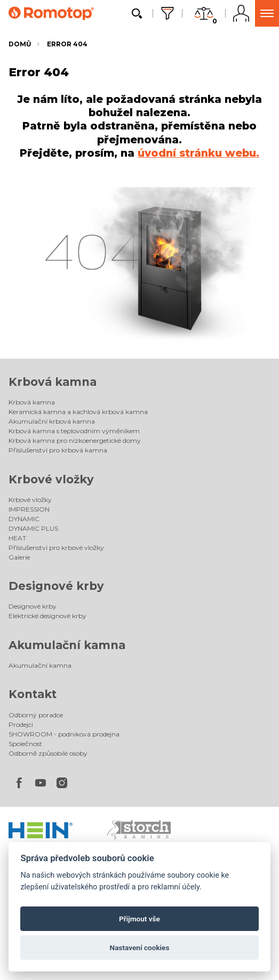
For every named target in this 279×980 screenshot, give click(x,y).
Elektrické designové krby (47, 616)
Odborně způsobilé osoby (48, 753)
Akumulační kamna (67, 645)
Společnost (25, 744)
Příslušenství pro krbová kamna (58, 450)
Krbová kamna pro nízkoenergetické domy (75, 440)
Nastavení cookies (140, 947)
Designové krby (56, 586)
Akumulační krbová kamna (52, 421)
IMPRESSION (29, 509)
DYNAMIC (24, 519)
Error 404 (67, 44)
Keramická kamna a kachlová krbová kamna (78, 412)
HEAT (17, 538)
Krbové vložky (51, 479)
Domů (20, 44)
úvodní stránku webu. (198, 153)
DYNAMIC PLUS (33, 528)
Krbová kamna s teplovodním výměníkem (74, 431)
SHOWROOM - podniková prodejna (64, 734)
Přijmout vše (139, 919)
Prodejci (21, 724)
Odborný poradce (36, 715)
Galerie (19, 557)
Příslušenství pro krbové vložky (56, 548)
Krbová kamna (53, 382)
